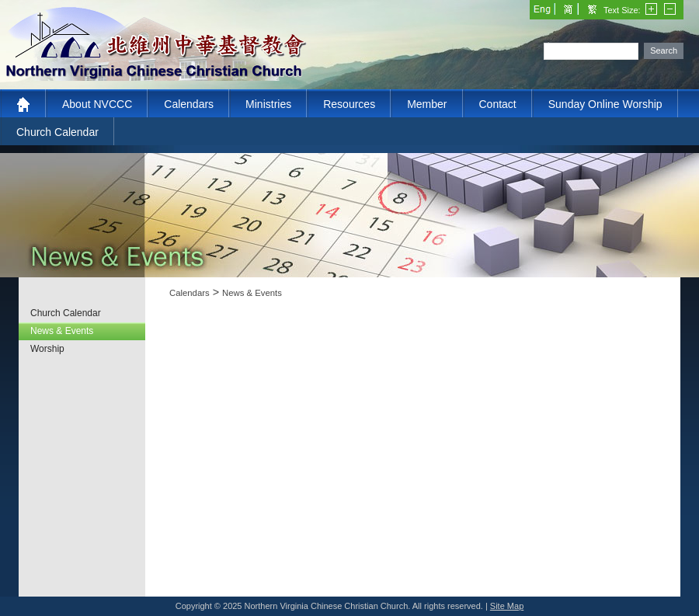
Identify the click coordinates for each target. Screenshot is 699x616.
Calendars (189, 104)
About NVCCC (97, 104)
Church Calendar (57, 132)
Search (664, 50)
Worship (47, 349)
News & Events (252, 293)
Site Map (507, 606)
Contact (498, 104)
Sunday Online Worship (605, 104)
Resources (349, 104)
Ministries (268, 104)
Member (427, 104)
